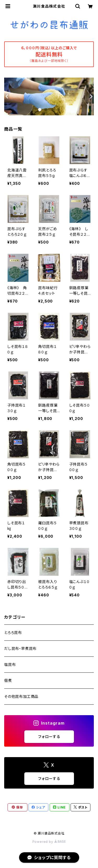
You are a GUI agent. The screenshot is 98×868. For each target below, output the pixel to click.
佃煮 (8, 680)
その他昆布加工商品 (21, 696)
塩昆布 (10, 664)
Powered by (49, 842)
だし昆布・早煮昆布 (20, 648)
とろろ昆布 (13, 632)
